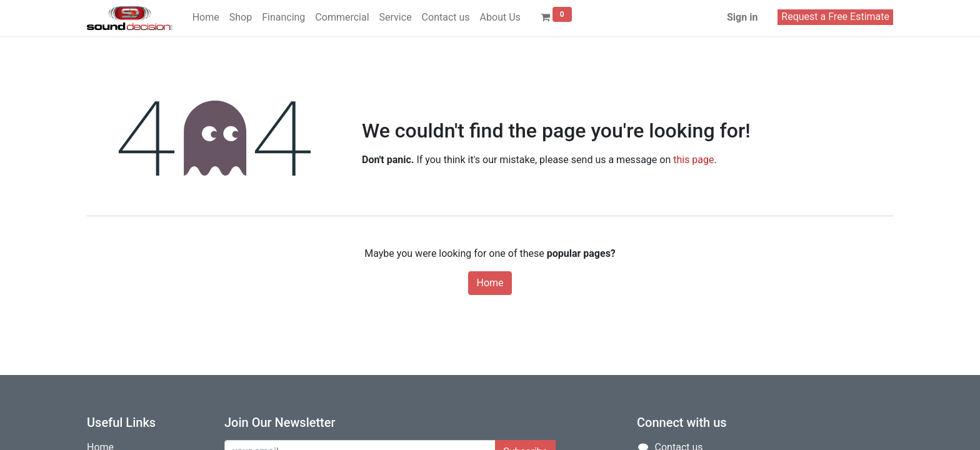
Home (490, 283)
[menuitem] (206, 17)
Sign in (742, 17)
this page (693, 160)
